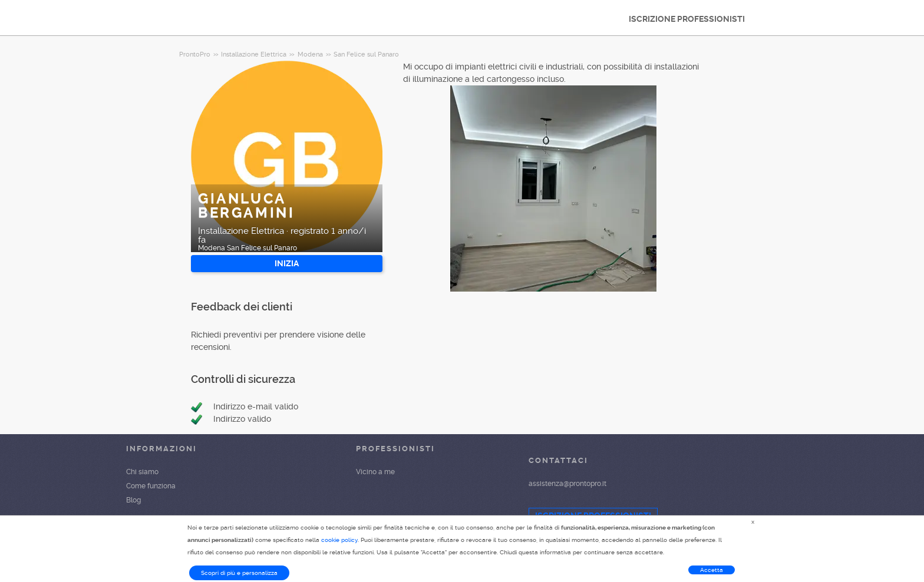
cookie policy (339, 540)
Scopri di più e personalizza (239, 573)
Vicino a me (375, 472)
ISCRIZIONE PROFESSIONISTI (687, 19)
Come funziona (151, 486)
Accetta (712, 570)
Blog (133, 500)
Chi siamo (142, 472)
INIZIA (287, 263)
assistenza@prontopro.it (567, 484)
